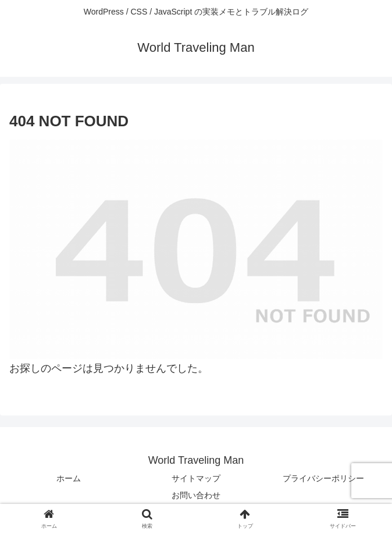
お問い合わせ (196, 495)
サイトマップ (196, 478)
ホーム (69, 478)
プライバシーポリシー (323, 478)
